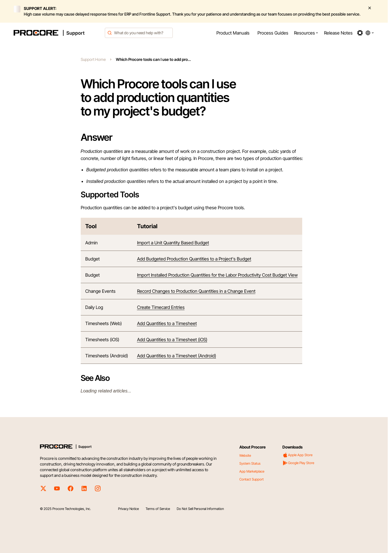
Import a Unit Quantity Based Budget (173, 243)
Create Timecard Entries (161, 307)
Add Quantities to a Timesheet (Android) (177, 356)
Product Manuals (233, 33)
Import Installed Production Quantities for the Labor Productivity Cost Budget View (217, 275)
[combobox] (139, 33)
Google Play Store (298, 463)
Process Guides (273, 33)
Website (245, 455)
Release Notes (338, 33)
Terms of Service (158, 509)
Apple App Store (297, 455)
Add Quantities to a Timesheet (167, 323)
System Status (250, 463)
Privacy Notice (128, 509)
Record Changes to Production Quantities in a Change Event (196, 291)
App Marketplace (252, 471)
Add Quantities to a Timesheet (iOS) (172, 340)
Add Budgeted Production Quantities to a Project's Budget (194, 259)
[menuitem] (233, 33)
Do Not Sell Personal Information (200, 509)
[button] (306, 33)
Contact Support (252, 479)
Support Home (93, 59)
